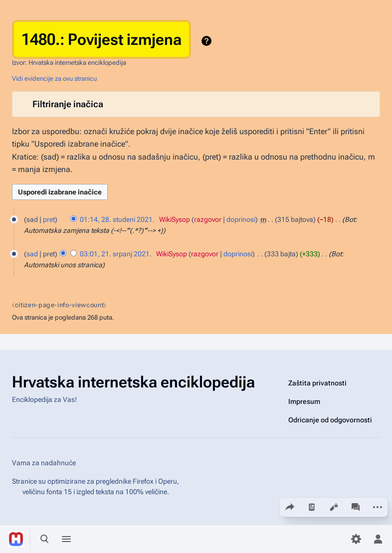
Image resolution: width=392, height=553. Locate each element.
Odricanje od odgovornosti (330, 420)
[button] (196, 104)
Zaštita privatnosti (317, 383)
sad (32, 254)
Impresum (304, 401)
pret (49, 219)
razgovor (208, 219)
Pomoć (208, 41)
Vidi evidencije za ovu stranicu (54, 79)
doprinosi (241, 219)
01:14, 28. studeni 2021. (117, 219)
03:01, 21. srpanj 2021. (116, 254)
